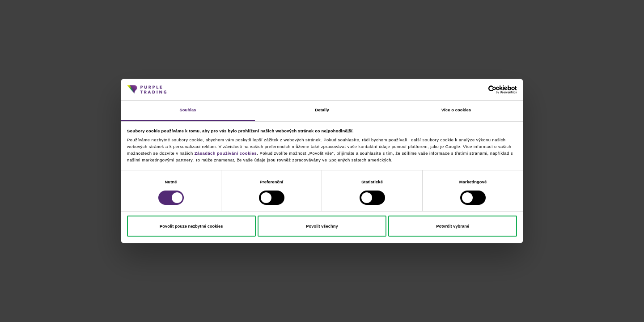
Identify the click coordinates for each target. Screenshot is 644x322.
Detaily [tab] (322, 110)
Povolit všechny (322, 226)
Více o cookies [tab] (456, 110)
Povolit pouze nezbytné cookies (191, 226)
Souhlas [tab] (188, 110)
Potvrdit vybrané (453, 226)
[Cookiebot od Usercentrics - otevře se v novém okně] (478, 90)
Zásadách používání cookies (226, 153)
